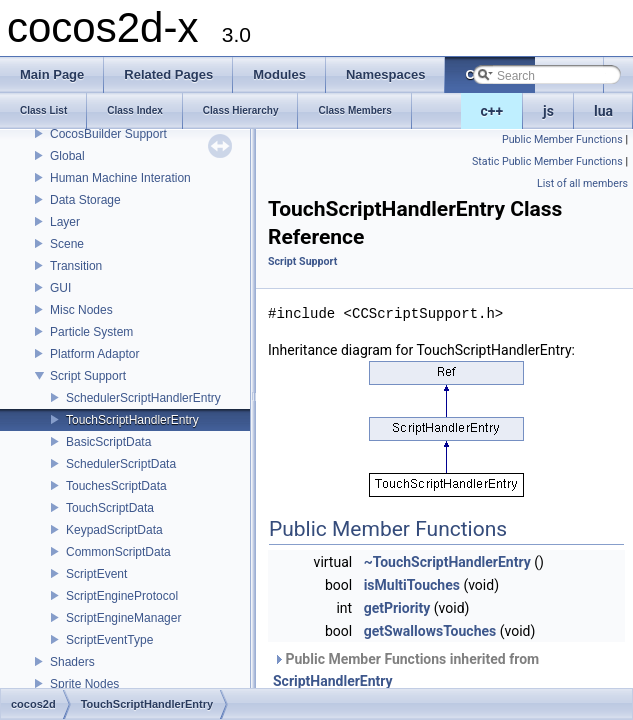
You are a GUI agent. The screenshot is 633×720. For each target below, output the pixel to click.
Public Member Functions (562, 139)
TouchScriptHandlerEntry (132, 420)
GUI (60, 288)
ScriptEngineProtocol (122, 596)
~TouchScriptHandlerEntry (447, 562)
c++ (492, 111)
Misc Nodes (81, 310)
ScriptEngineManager (123, 618)
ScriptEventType (109, 640)
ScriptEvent (96, 574)
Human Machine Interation (120, 178)
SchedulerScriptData (121, 464)
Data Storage (85, 200)
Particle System (91, 332)
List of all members (582, 183)
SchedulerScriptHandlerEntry (143, 398)
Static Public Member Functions (547, 161)
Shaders (72, 662)
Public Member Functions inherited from (406, 670)
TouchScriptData (110, 508)
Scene (67, 244)
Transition (76, 266)
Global (67, 156)
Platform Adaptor (94, 354)
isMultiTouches (412, 585)
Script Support (88, 376)
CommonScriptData (118, 552)
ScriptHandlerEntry (333, 681)
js (548, 111)
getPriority (397, 608)
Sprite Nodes (84, 684)
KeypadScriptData (114, 530)
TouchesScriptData (116, 486)
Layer (65, 222)
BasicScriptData (108, 442)
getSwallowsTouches (430, 631)
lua (603, 111)
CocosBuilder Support (108, 134)
